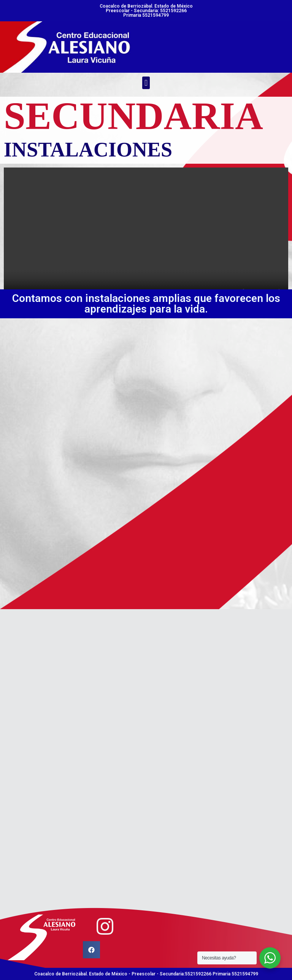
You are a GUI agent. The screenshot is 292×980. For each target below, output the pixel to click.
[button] (146, 83)
